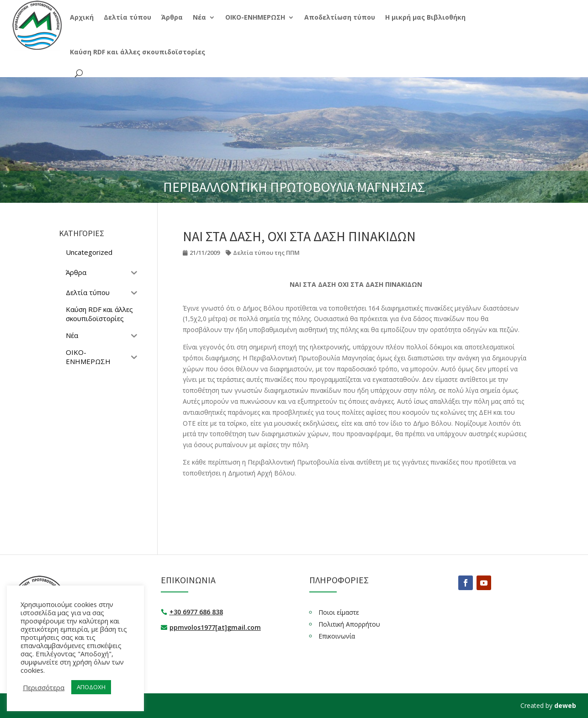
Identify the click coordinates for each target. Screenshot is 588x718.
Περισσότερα (44, 687)
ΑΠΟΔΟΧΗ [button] (91, 687)
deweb (565, 705)
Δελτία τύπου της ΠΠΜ (266, 253)
